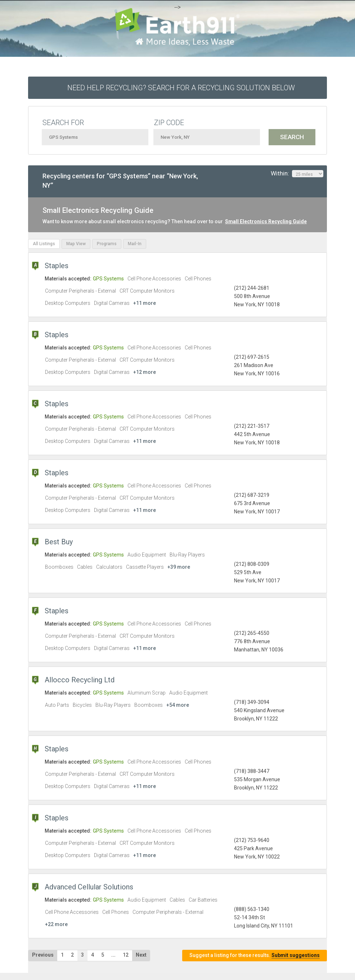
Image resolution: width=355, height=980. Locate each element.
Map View (76, 244)
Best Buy (59, 542)
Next (141, 955)
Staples (57, 266)
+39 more (179, 567)
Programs (107, 244)
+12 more (145, 372)
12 (126, 955)
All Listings (44, 244)
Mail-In (135, 244)
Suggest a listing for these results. (255, 955)
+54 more (178, 705)
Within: (297, 174)
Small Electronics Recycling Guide (266, 221)
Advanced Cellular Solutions (89, 887)
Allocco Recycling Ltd (80, 680)
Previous (43, 955)
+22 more (56, 924)
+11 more (145, 303)
